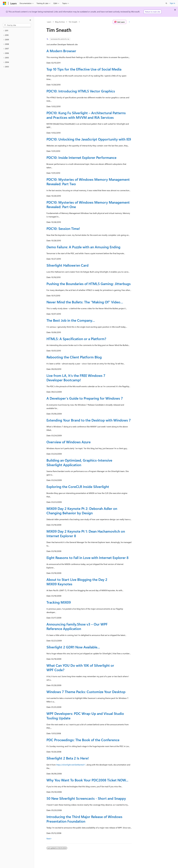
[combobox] (17, 25)
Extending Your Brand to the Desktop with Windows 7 (89, 420)
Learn (49, 22)
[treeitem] (17, 31)
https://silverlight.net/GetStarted (70, 765)
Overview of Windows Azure (69, 442)
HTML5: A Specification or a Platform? (76, 339)
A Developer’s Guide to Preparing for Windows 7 (85, 398)
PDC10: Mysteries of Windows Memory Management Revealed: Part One (88, 204)
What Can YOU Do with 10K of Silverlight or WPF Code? (80, 668)
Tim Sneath (73, 22)
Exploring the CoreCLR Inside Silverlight (78, 487)
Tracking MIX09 (59, 602)
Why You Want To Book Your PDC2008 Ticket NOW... (87, 780)
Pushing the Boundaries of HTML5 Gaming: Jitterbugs (89, 284)
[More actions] (129, 22)
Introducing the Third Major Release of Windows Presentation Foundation (84, 819)
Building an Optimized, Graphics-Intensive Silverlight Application (79, 462)
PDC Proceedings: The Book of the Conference (83, 740)
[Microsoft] (5, 3)
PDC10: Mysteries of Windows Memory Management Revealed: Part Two (88, 182)
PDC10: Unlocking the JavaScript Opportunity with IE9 (89, 139)
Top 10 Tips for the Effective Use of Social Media (84, 69)
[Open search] (166, 3)
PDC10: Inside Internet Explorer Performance (81, 157)
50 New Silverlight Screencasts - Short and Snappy (86, 798)
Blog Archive (60, 22)
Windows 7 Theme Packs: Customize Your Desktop (86, 692)
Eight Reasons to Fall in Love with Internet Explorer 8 (88, 558)
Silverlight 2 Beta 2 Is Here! (68, 758)
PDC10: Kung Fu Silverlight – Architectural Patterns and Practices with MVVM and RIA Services (86, 115)
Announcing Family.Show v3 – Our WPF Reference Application (77, 626)
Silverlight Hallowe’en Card (67, 265)
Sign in (172, 3)
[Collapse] (30, 20)
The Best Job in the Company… (71, 320)
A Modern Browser (61, 51)
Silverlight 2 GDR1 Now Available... (73, 647)
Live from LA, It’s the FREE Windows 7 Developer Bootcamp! (76, 378)
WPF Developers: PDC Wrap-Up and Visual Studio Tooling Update (85, 716)
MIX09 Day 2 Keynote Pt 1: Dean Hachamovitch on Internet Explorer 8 (86, 533)
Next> (49, 838)
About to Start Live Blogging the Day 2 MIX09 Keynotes (77, 582)
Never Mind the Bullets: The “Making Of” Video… (85, 302)
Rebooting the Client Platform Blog (74, 357)
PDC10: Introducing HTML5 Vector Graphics (81, 91)
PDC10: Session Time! (63, 228)
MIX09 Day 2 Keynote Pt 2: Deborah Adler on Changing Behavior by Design (82, 511)
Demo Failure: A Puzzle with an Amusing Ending (83, 247)
